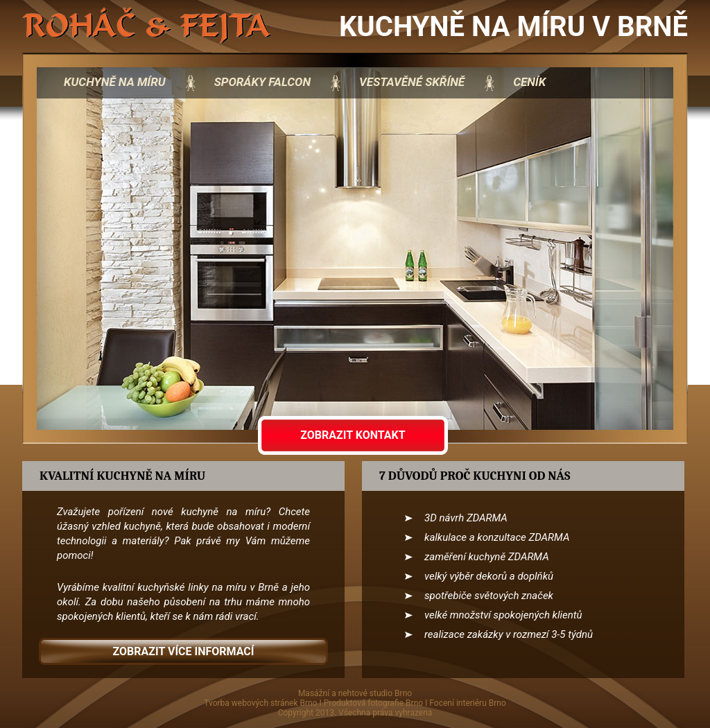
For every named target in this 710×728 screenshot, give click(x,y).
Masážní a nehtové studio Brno (355, 693)
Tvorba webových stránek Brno (260, 703)
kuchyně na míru (115, 82)
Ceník (529, 82)
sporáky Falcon (262, 82)
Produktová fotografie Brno (373, 703)
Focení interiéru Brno (467, 703)
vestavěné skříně (412, 82)
